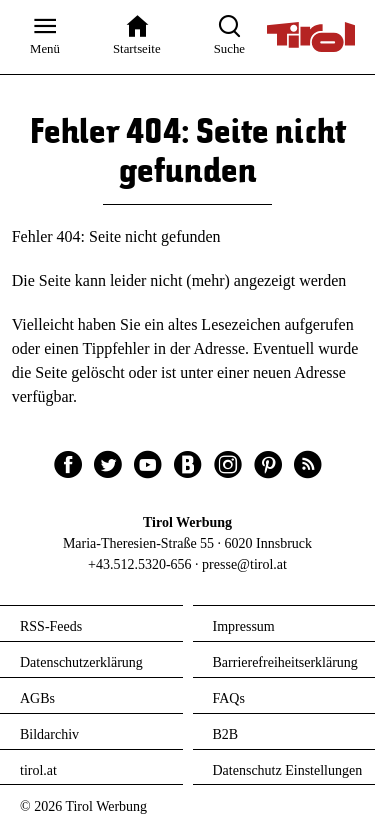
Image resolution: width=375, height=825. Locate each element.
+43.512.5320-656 (140, 564)
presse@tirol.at (244, 564)
